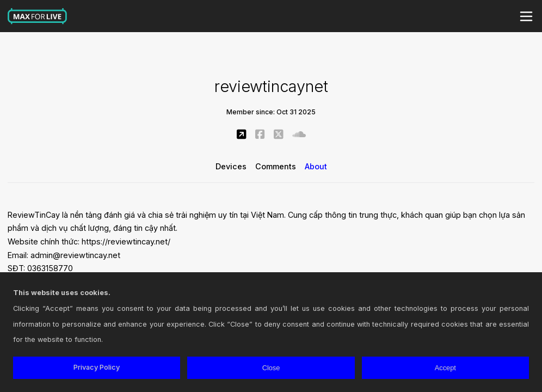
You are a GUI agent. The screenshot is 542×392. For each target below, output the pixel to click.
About (316, 166)
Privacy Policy (97, 367)
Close (271, 368)
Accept (445, 368)
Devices (231, 166)
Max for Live (38, 16)
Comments (276, 166)
